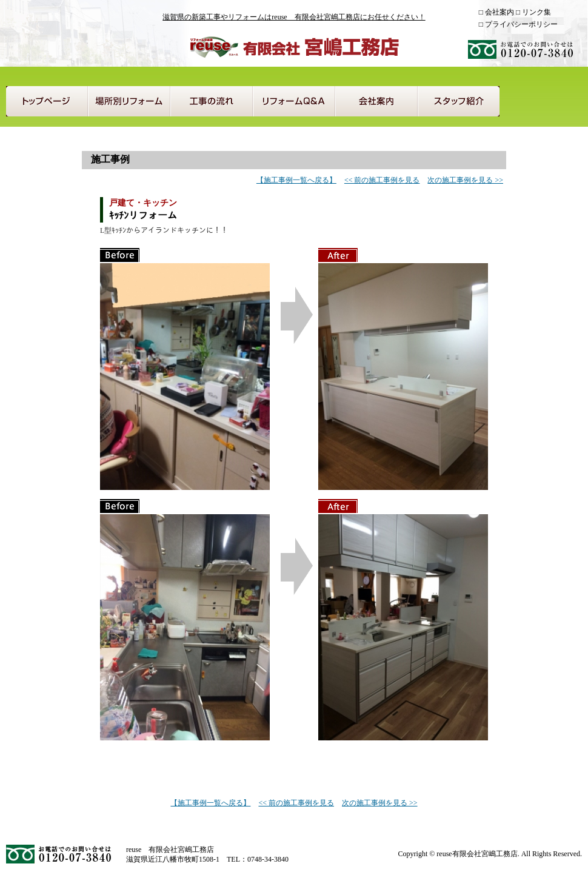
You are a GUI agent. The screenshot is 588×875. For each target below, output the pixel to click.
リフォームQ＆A (294, 101)
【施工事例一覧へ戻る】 (296, 180)
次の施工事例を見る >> (465, 180)
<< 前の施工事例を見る (382, 180)
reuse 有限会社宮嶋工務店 (294, 47)
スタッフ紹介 (459, 101)
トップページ (47, 101)
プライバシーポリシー (521, 24)
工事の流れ (212, 101)
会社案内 (499, 12)
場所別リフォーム (129, 101)
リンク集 (536, 12)
